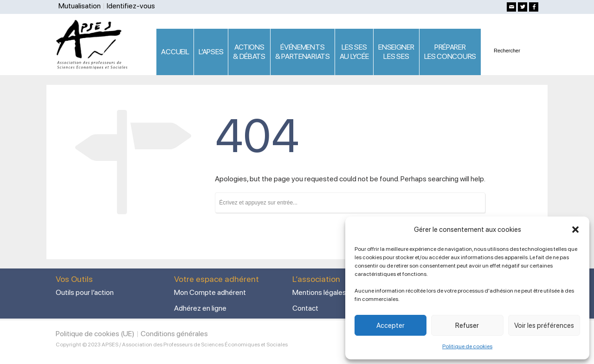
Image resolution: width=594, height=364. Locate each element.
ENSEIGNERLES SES (396, 52)
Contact (305, 308)
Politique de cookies (467, 346)
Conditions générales (174, 334)
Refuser (467, 326)
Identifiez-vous (131, 6)
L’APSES (211, 52)
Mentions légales (319, 292)
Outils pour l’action (85, 292)
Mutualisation (80, 6)
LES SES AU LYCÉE (354, 52)
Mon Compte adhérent (210, 292)
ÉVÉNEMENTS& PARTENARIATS (303, 52)
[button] (575, 230)
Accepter (391, 326)
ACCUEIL (175, 52)
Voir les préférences (544, 326)
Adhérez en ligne (200, 308)
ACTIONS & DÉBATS (249, 52)
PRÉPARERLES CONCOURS (450, 52)
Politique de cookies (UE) (95, 334)
